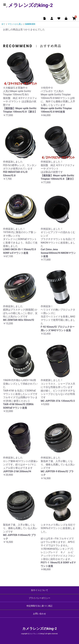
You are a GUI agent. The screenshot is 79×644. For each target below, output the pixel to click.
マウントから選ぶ (15, 24)
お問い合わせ (39, 614)
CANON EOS (30, 24)
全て (3, 24)
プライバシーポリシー (39, 598)
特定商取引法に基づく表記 (39, 606)
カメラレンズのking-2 (28, 5)
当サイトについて (39, 590)
